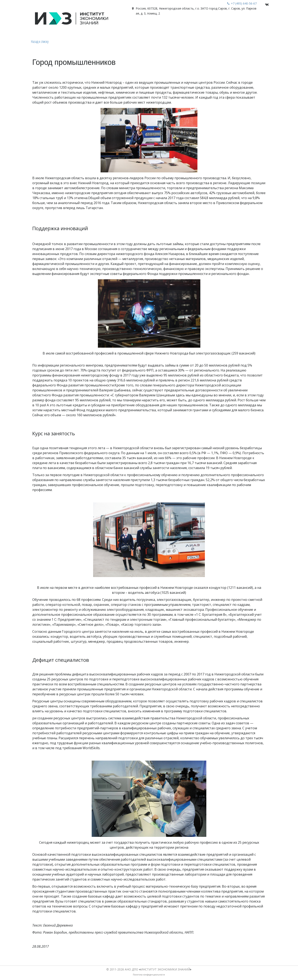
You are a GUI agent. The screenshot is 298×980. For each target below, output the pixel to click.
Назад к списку (40, 41)
